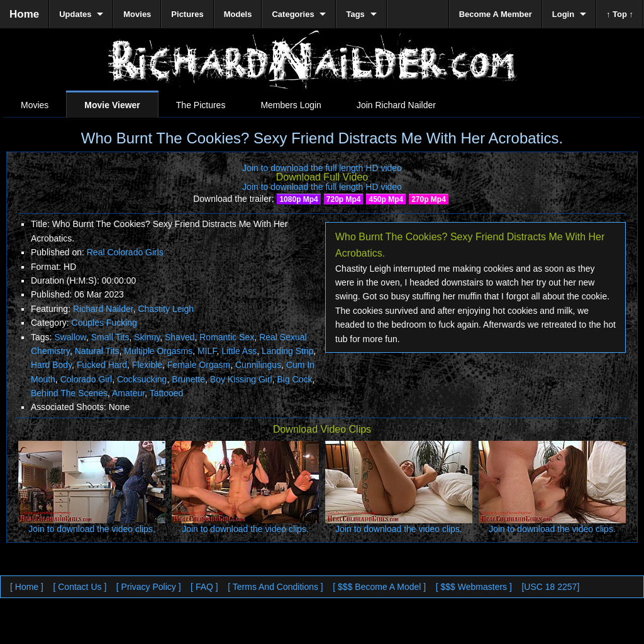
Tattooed (167, 393)
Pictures (187, 14)
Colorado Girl (86, 379)
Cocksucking (142, 379)
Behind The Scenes (69, 393)
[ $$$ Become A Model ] (379, 587)
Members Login (291, 105)
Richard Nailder (103, 309)
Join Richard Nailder (396, 105)
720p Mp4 (344, 199)
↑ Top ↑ (620, 14)
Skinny (147, 337)
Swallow (70, 337)
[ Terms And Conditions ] (275, 587)
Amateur (128, 393)
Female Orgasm (199, 365)
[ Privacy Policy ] (149, 587)
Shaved (180, 337)
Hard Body (51, 365)
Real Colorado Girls (125, 252)
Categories (293, 14)
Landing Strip (288, 351)
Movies (35, 105)
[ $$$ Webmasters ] (474, 587)
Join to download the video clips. (92, 529)
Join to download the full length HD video (322, 168)
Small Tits (110, 337)
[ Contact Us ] (80, 587)
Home (24, 14)
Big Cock (294, 379)
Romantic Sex (227, 337)
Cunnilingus (258, 365)
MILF (207, 351)
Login (563, 14)
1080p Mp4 (298, 199)
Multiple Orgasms (158, 351)
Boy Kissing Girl (241, 379)
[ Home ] (27, 587)
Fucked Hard (102, 365)
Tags (355, 14)
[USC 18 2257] (550, 587)
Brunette (188, 379)
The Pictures (201, 105)
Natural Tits (97, 351)
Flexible (147, 365)
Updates (75, 14)
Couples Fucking (104, 323)
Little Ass (239, 351)
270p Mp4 (429, 199)
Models (238, 14)
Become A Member (496, 14)
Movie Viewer (112, 105)
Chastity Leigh (166, 309)
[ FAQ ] (204, 587)
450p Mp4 (386, 199)
